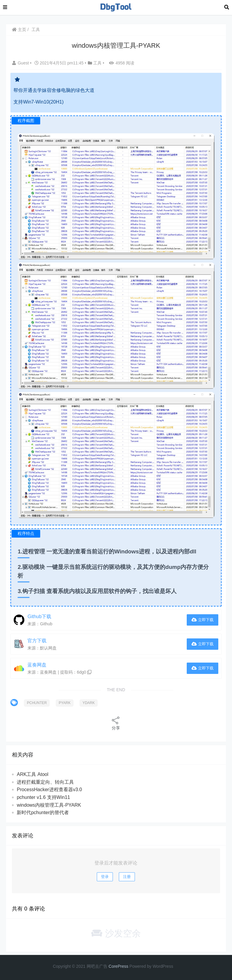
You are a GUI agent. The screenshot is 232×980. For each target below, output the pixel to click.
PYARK (65, 703)
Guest (21, 63)
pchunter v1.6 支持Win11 (43, 797)
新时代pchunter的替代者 (43, 812)
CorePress (119, 966)
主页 (19, 30)
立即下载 (203, 620)
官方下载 (37, 641)
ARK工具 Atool (32, 774)
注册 (127, 877)
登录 (105, 877)
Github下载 (39, 616)
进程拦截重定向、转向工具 (45, 782)
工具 (36, 30)
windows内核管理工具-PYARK (49, 805)
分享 (116, 723)
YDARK (89, 703)
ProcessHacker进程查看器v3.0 (49, 790)
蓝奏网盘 (37, 665)
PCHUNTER (37, 703)
